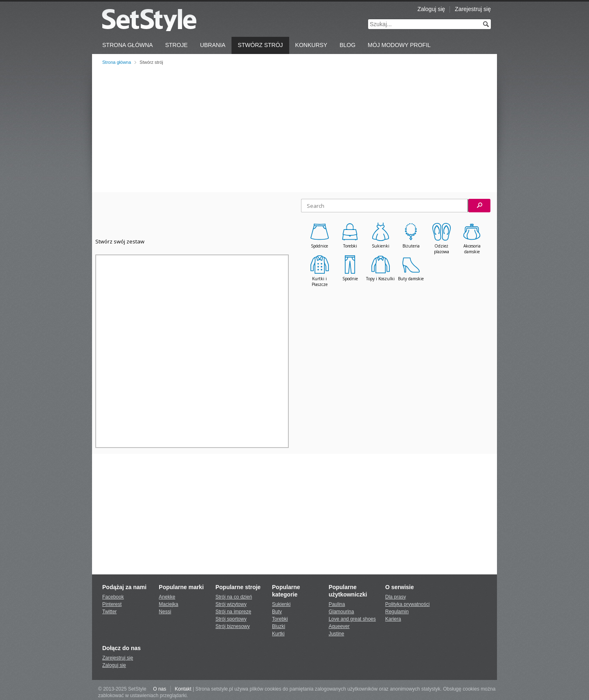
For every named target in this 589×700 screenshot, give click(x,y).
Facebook (113, 597)
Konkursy (311, 45)
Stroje (176, 45)
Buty (277, 612)
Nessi (165, 612)
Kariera (393, 619)
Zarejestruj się (473, 9)
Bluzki (279, 626)
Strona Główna (128, 45)
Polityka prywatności (408, 604)
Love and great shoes (352, 619)
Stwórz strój (260, 45)
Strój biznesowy (233, 626)
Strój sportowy (231, 619)
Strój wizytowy (231, 604)
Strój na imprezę (233, 612)
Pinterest (112, 604)
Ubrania (213, 45)
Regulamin (397, 612)
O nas (160, 689)
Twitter (109, 612)
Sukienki (281, 604)
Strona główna (117, 62)
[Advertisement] (294, 129)
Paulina (337, 604)
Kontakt (183, 689)
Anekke (167, 597)
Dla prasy (396, 597)
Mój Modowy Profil (399, 45)
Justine (336, 634)
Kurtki (278, 634)
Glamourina (341, 612)
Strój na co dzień (234, 597)
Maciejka (168, 604)
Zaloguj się (431, 9)
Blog (347, 45)
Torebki (280, 619)
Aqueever (339, 626)
